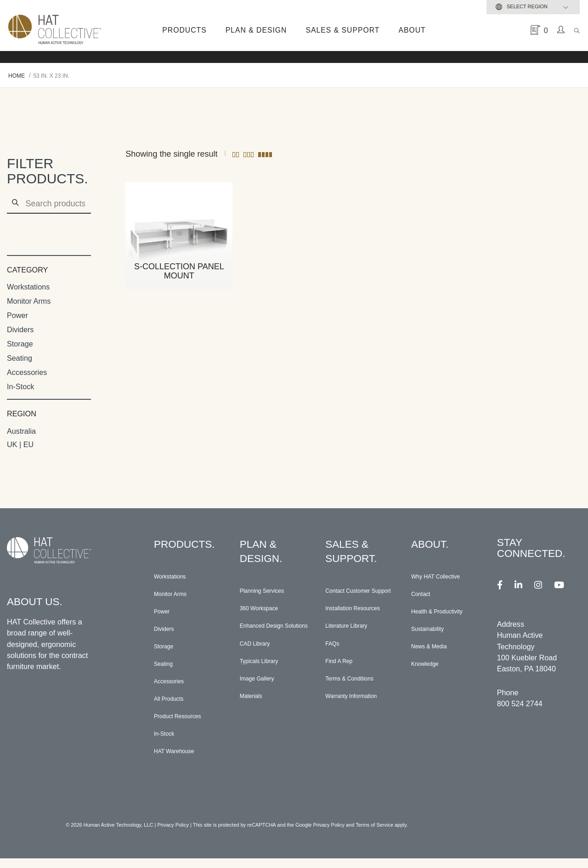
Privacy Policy (173, 834)
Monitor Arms (29, 301)
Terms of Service (374, 834)
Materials (255, 711)
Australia (21, 431)
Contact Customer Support (355, 596)
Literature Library (353, 646)
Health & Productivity (446, 614)
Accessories (27, 372)
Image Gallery (263, 692)
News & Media (435, 651)
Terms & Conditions (357, 701)
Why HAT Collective (444, 577)
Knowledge (430, 669)
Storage (20, 344)
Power (17, 315)
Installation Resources (343, 623)
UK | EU (20, 444)
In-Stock (20, 386)
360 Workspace (266, 610)
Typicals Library (266, 674)
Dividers (20, 329)
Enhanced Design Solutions (269, 633)
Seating (20, 358)
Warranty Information (360, 720)
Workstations (28, 287)
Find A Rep (343, 683)
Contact (424, 596)
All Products (174, 706)
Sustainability (433, 632)
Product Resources (186, 724)
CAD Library (260, 656)
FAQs (334, 664)
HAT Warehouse (181, 761)
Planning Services (270, 592)
